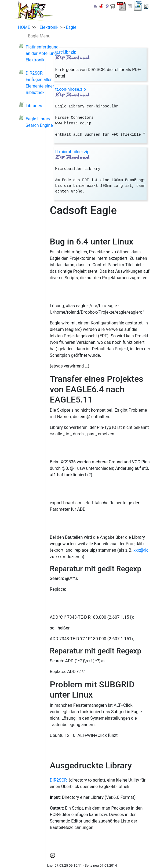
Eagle (71, 27)
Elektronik (48, 27)
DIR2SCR (58, 780)
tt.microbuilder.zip (72, 152)
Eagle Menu (39, 36)
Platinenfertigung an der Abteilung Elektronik (42, 53)
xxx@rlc (141, 550)
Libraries (34, 106)
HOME (24, 27)
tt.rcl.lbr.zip (66, 52)
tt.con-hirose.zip (71, 89)
